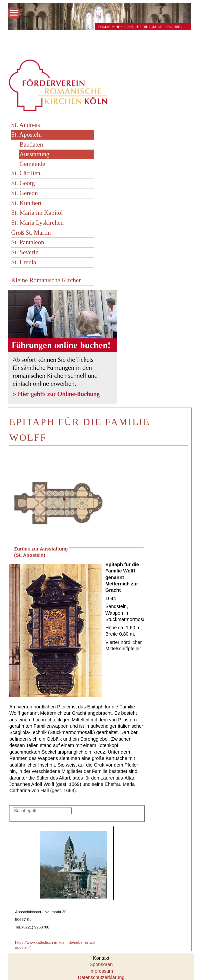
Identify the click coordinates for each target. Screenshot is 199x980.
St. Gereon (25, 193)
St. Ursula (24, 262)
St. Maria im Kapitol (37, 213)
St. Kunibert (26, 203)
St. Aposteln (26, 134)
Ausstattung (34, 154)
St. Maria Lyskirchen (37, 223)
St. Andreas (26, 125)
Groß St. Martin (31, 233)
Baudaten (31, 144)
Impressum (101, 971)
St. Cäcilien (26, 173)
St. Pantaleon (28, 242)
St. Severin (25, 252)
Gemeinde (32, 164)
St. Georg (23, 183)
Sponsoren (101, 964)
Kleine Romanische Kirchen (47, 280)
